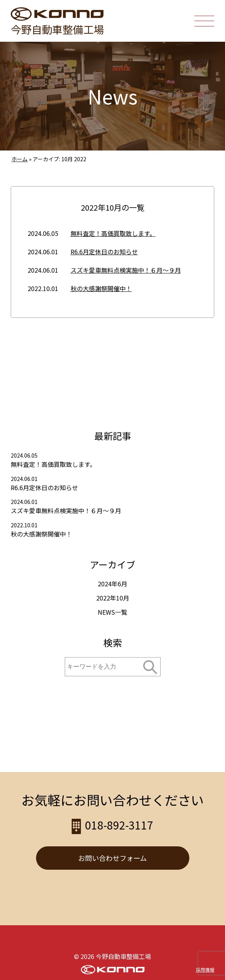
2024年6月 (112, 584)
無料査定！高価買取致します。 (113, 233)
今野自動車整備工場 (57, 29)
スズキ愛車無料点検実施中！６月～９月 (126, 270)
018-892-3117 (174, 27)
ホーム (20, 159)
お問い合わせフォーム (112, 858)
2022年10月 (113, 598)
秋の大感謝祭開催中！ (101, 288)
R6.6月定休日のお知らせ (104, 252)
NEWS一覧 (112, 612)
